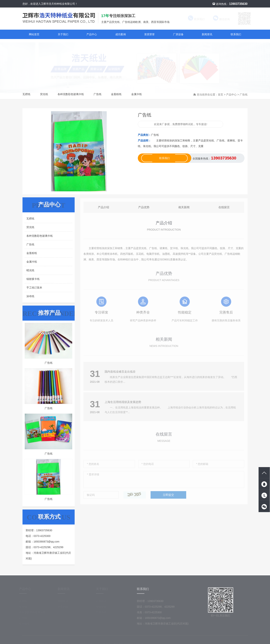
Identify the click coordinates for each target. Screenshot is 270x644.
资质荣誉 (149, 34)
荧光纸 (44, 94)
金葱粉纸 (116, 94)
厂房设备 (178, 34)
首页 (220, 95)
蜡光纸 (30, 270)
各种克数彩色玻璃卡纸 (71, 94)
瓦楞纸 (26, 94)
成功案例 (121, 34)
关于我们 (63, 34)
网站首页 (34, 34)
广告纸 (97, 94)
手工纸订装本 (34, 288)
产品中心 (92, 34)
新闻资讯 (207, 34)
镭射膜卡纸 (33, 279)
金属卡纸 (136, 94)
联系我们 (193, 19)
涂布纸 (30, 296)
